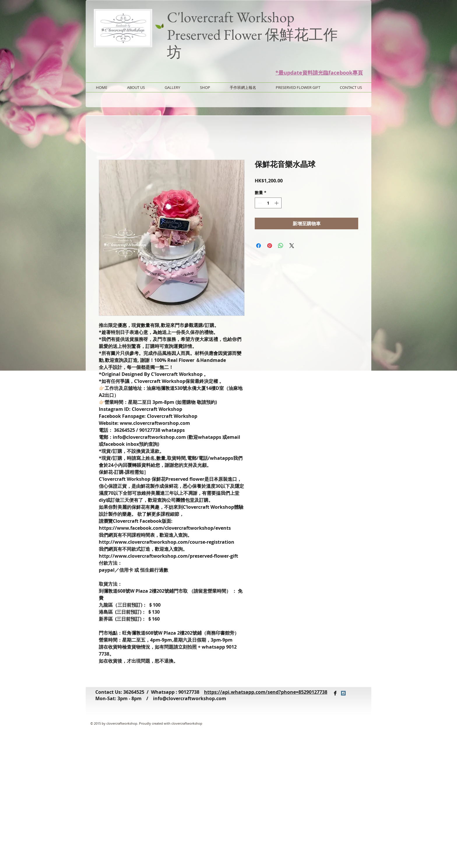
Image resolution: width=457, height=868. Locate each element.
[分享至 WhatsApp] (281, 246)
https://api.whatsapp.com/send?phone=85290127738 (266, 692)
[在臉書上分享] (259, 246)
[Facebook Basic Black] (335, 693)
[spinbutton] (268, 203)
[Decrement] (259, 203)
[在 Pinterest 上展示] (270, 246)
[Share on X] (292, 246)
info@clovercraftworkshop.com (190, 698)
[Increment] (277, 203)
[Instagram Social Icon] (343, 693)
